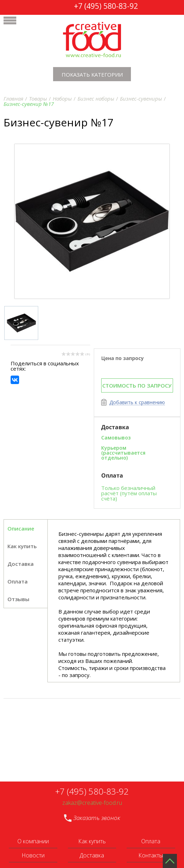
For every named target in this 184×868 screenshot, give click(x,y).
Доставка (92, 855)
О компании (33, 841)
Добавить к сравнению (137, 403)
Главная (13, 98)
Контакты (151, 855)
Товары (38, 98)
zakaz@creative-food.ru (92, 803)
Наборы (62, 98)
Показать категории (92, 74)
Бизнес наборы (96, 98)
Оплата (151, 841)
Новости (33, 855)
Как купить (22, 546)
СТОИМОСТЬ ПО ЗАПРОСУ (137, 385)
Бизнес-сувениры (141, 98)
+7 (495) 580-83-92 (106, 6)
